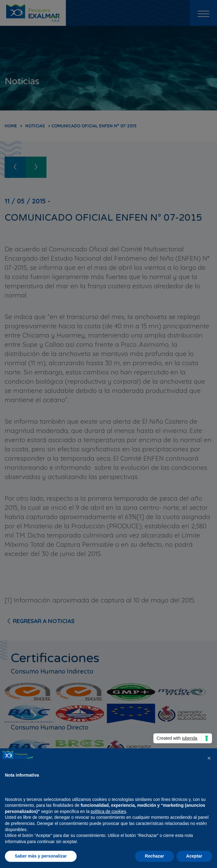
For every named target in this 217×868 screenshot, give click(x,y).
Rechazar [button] (155, 856)
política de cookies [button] (108, 811)
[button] (209, 758)
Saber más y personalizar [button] (41, 856)
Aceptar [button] (194, 856)
